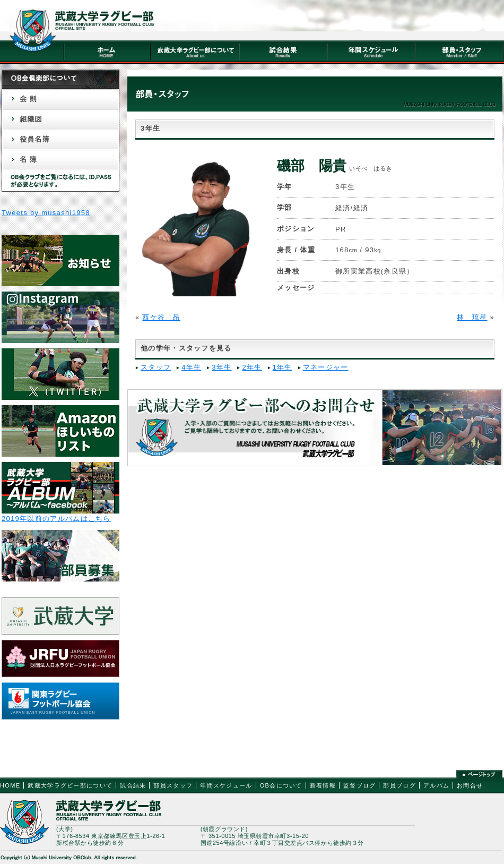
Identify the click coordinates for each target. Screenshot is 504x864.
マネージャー (326, 367)
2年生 (252, 367)
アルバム (436, 785)
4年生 (191, 367)
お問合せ (470, 785)
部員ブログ (399, 785)
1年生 (283, 367)
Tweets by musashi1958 (46, 213)
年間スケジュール (226, 785)
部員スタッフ (173, 785)
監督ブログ (360, 785)
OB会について (281, 785)
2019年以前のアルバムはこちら (56, 519)
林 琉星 (472, 317)
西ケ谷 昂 (161, 317)
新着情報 (323, 785)
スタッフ (156, 367)
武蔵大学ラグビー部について (70, 785)
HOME (10, 785)
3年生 (221, 367)
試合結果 (133, 785)
